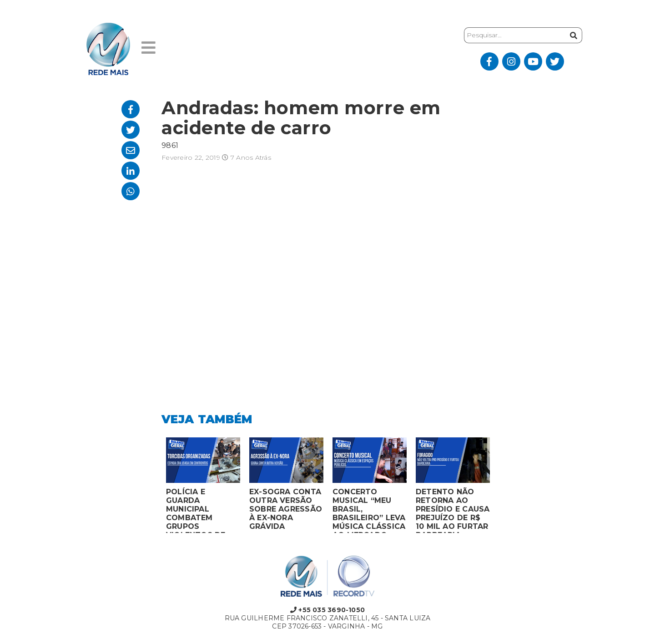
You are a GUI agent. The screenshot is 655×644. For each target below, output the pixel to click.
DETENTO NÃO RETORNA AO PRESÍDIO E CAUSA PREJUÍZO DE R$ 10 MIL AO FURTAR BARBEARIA (453, 510)
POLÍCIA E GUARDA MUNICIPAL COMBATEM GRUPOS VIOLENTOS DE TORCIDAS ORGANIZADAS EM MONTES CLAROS (202, 510)
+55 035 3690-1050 (327, 610)
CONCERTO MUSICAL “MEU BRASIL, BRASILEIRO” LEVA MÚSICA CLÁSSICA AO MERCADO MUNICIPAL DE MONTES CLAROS (369, 510)
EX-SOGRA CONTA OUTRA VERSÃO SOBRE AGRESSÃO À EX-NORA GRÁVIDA (286, 509)
